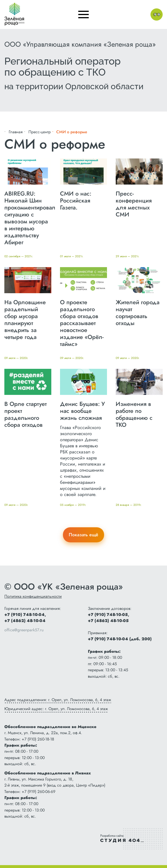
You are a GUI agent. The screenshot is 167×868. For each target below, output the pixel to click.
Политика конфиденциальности (33, 596)
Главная (16, 132)
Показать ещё (83, 535)
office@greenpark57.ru (24, 630)
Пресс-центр (40, 132)
